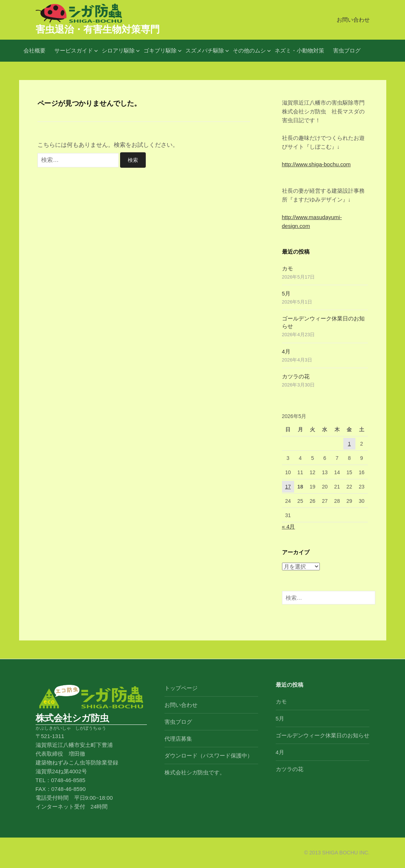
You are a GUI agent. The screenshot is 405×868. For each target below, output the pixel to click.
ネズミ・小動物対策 (299, 50)
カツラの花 (296, 376)
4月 (286, 351)
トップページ (181, 688)
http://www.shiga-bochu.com (317, 164)
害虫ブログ (347, 50)
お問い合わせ (353, 20)
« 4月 (289, 526)
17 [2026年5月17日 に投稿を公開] (288, 487)
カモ (288, 268)
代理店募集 (178, 739)
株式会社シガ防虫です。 (195, 772)
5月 (286, 293)
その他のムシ (249, 50)
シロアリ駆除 (118, 50)
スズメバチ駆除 (205, 50)
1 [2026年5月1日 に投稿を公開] (349, 444)
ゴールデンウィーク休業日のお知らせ (323, 735)
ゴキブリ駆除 (160, 50)
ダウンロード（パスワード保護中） (209, 756)
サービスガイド (74, 50)
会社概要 (35, 50)
